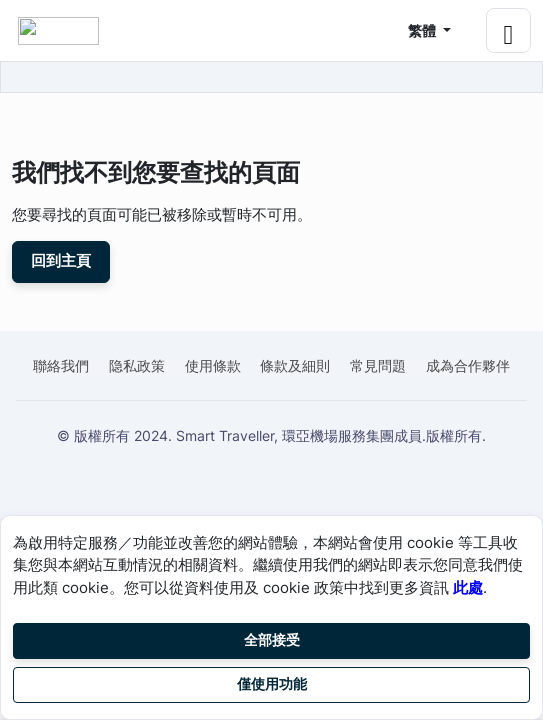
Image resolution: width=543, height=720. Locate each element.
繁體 (423, 30)
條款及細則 (295, 365)
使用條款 (213, 365)
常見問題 (378, 365)
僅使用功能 (272, 684)
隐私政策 (137, 365)
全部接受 (272, 640)
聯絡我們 (61, 365)
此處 (468, 587)
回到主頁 (61, 261)
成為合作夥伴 (468, 365)
